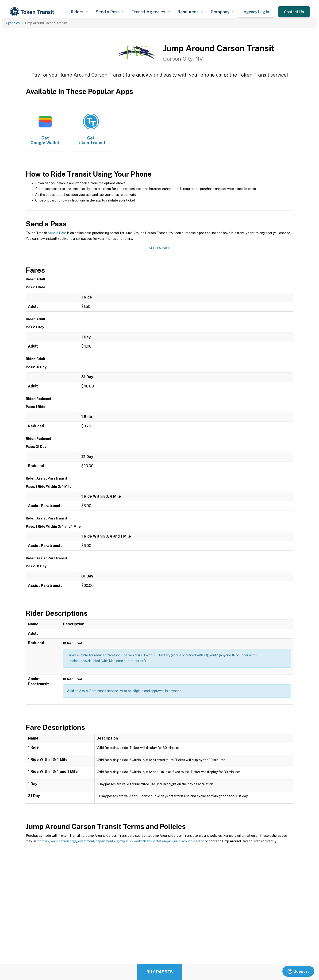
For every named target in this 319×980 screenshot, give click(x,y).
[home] (33, 12)
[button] (79, 12)
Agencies (13, 23)
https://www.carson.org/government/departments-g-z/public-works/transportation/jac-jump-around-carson (122, 841)
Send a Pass (57, 233)
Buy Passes (160, 972)
